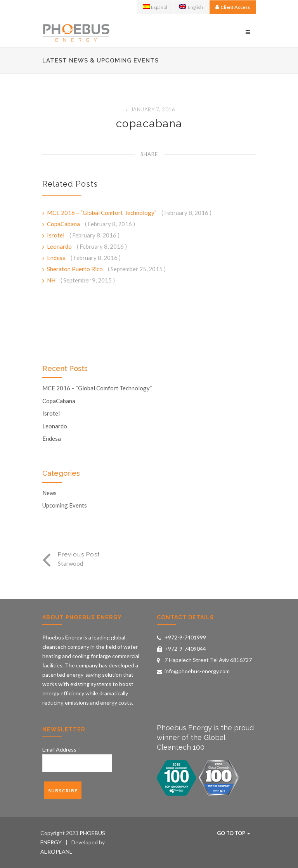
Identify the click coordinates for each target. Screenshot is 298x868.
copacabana (149, 124)
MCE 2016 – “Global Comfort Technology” (102, 213)
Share (149, 154)
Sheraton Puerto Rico (75, 269)
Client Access (235, 7)
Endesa (57, 258)
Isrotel (56, 235)
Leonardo (60, 246)
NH (52, 280)
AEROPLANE (56, 852)
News (49, 493)
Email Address (61, 749)
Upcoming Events (65, 505)
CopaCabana (64, 224)
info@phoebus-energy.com (197, 671)
